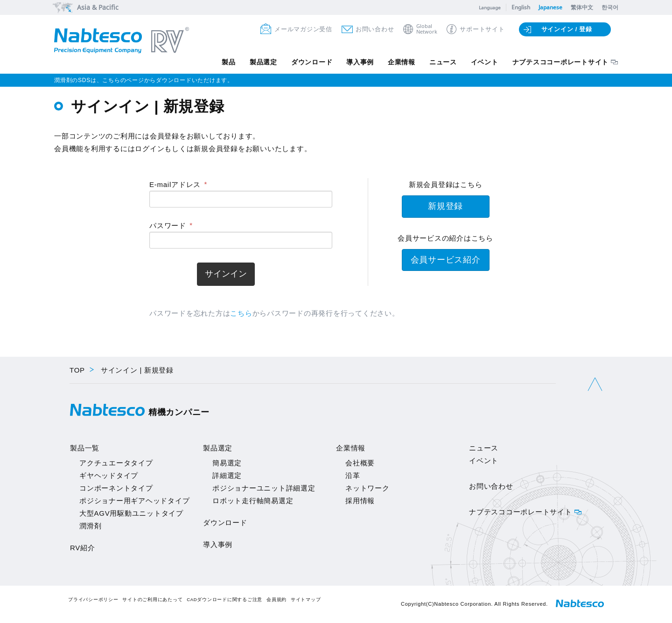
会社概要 (360, 463)
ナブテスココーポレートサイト (561, 62)
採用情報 (360, 501)
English (521, 7)
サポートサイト (482, 29)
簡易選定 (227, 463)
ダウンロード (311, 62)
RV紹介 (83, 548)
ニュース (443, 62)
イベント (485, 62)
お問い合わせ (375, 29)
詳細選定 (227, 475)
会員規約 (276, 599)
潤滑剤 (90, 526)
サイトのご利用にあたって (152, 599)
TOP (77, 370)
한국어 (610, 7)
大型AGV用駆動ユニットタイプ (131, 513)
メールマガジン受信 (303, 29)
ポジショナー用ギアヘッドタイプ (134, 501)
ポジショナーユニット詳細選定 (264, 488)
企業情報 (402, 62)
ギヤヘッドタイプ (109, 475)
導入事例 (360, 62)
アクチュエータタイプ (116, 463)
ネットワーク (367, 488)
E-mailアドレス (175, 184)
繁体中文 (582, 7)
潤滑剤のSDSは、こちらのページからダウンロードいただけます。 (144, 80)
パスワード (168, 225)
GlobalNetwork (427, 29)
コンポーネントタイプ (116, 488)
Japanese (550, 7)
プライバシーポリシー (93, 599)
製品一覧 (85, 448)
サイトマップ (306, 599)
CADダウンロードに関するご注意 (224, 599)
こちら (241, 313)
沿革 (353, 475)
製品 (229, 62)
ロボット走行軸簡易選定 (253, 501)
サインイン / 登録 (567, 29)
